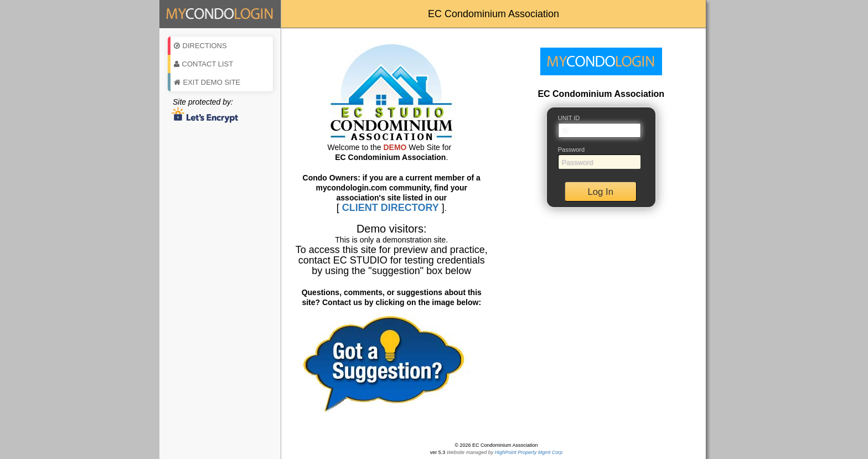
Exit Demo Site (207, 82)
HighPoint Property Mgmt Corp (529, 452)
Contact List (204, 64)
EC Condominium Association (494, 14)
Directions (200, 46)
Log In (600, 192)
